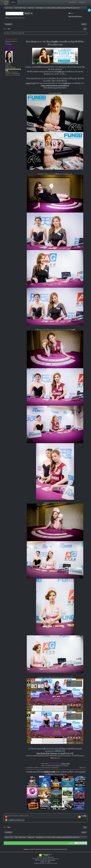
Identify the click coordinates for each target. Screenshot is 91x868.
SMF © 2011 (44, 860)
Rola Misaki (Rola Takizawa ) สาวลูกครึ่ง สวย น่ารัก (55, 753)
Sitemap (26, 849)
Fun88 (54, 42)
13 (44, 849)
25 (65, 849)
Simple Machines (51, 860)
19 (54, 849)
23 (61, 849)
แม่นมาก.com (31, 83)
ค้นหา (27, 14)
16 (49, 849)
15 (47, 849)
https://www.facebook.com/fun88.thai (55, 86)
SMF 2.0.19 (38, 860)
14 (46, 849)
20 (56, 849)
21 (58, 849)
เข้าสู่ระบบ (82, 2)
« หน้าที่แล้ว (8, 24)
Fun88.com (60, 72)
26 (66, 849)
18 (52, 849)
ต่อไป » (84, 24)
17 (51, 849)
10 (39, 849)
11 (40, 849)
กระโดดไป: (71, 843)
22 (59, 849)
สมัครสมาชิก (72, 2)
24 (63, 849)
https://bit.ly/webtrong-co (75, 16)
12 (42, 849)
